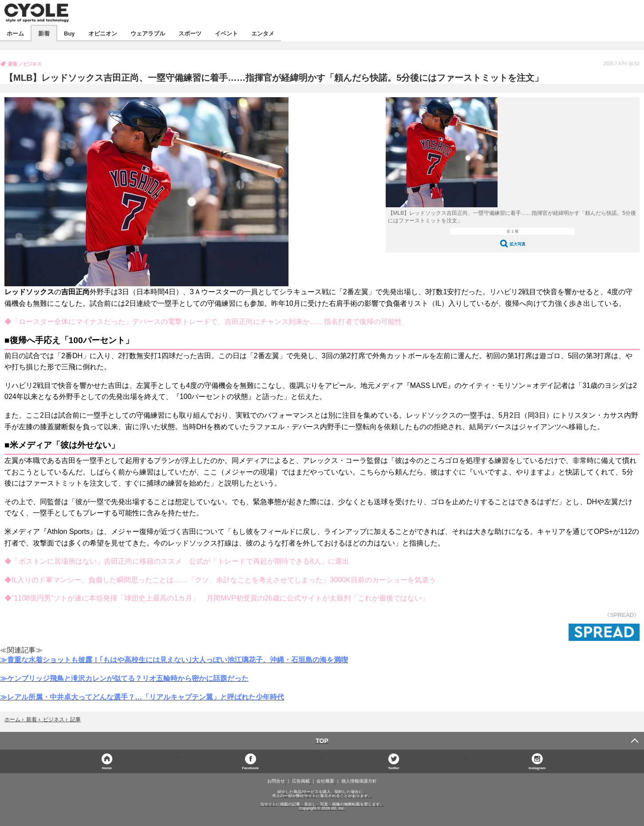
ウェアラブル (148, 33)
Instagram (537, 768)
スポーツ (190, 33)
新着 (44, 33)
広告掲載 (301, 781)
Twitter (394, 768)
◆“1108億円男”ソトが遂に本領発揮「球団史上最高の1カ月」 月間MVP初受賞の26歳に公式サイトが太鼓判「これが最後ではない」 (217, 598)
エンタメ (263, 33)
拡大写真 (518, 244)
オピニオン (103, 33)
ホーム (15, 33)
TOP (322, 741)
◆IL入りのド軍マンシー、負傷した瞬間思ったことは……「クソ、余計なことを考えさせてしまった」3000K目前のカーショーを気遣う (220, 580)
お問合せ (276, 781)
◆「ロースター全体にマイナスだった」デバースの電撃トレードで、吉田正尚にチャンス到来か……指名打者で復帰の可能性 (203, 322)
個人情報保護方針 (359, 781)
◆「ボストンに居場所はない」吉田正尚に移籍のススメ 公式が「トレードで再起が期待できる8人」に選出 (177, 561)
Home (107, 768)
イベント (226, 33)
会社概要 (325, 781)
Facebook (250, 768)
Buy (69, 33)
